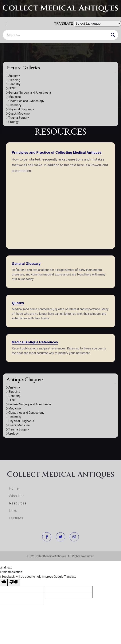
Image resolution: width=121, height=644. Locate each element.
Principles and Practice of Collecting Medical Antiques (57, 153)
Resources (18, 501)
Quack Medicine (18, 114)
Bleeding (13, 80)
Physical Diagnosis (20, 109)
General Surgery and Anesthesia (29, 93)
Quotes (18, 303)
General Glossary (26, 264)
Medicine (14, 97)
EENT (11, 88)
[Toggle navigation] (8, 25)
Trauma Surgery (18, 118)
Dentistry (13, 84)
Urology (12, 122)
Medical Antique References (35, 342)
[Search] (61, 35)
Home (14, 486)
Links (13, 508)
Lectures (16, 516)
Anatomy (13, 76)
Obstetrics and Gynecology (25, 101)
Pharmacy (14, 105)
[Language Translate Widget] (97, 24)
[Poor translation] (14, 583)
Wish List (16, 493)
